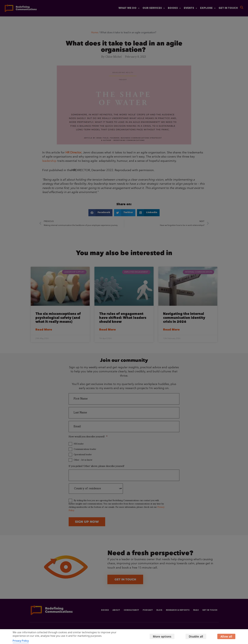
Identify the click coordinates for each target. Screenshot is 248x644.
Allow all (226, 636)
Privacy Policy (21, 641)
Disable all (196, 636)
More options (162, 636)
